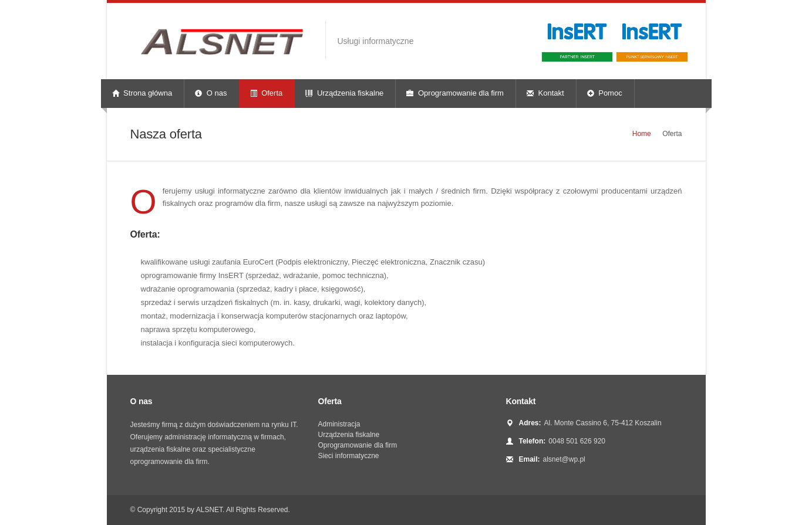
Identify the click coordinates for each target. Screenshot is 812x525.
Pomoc (605, 93)
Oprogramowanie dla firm (455, 93)
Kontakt (545, 93)
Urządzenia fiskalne (344, 93)
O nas (211, 93)
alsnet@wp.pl (564, 459)
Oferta (267, 93)
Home (642, 134)
